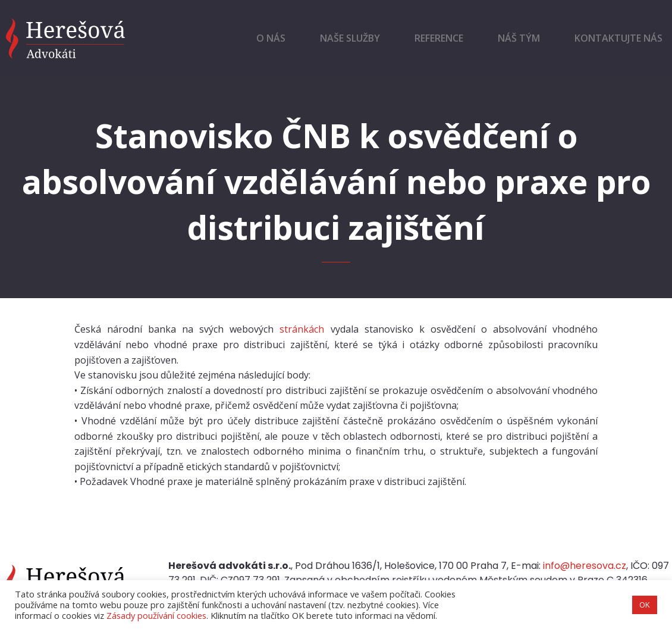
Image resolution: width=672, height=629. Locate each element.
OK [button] (645, 605)
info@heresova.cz (585, 566)
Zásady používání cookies (156, 615)
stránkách (302, 329)
